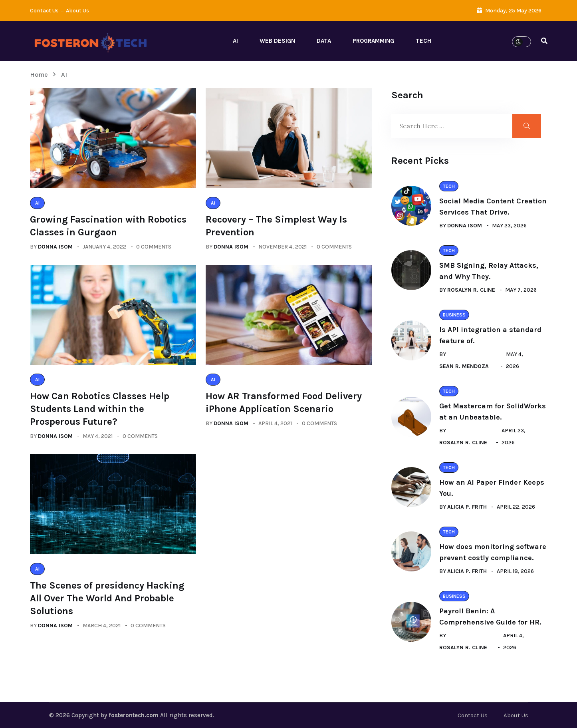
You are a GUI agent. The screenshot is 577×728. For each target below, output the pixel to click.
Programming (373, 41)
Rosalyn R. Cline (471, 290)
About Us (77, 11)
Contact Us (44, 11)
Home (41, 75)
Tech (423, 41)
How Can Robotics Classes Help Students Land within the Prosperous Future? (100, 409)
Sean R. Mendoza (464, 366)
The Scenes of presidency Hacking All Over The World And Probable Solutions (107, 598)
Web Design (277, 41)
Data (324, 41)
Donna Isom (55, 247)
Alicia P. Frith (467, 507)
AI (235, 41)
